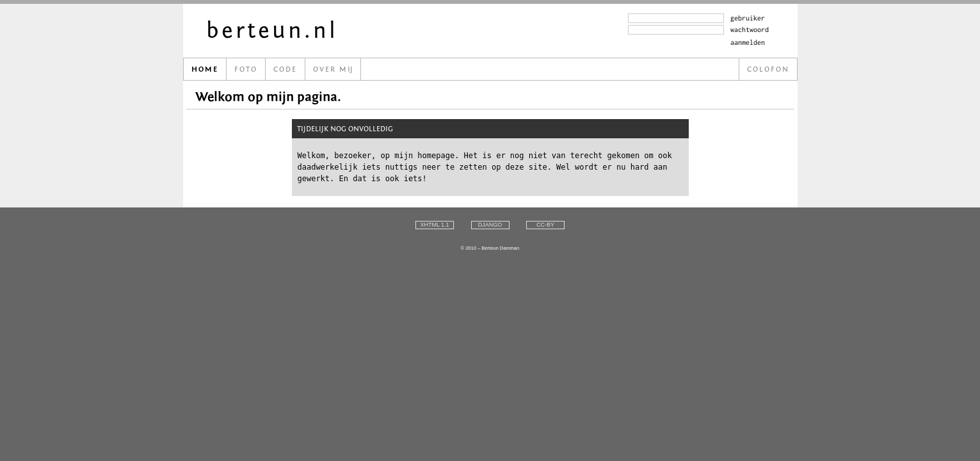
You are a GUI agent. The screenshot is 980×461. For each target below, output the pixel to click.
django (490, 225)
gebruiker (748, 18)
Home (205, 69)
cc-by (545, 225)
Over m (333, 69)
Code (285, 69)
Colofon (768, 69)
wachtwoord (750, 29)
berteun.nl (272, 30)
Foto (246, 69)
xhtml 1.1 (434, 225)
